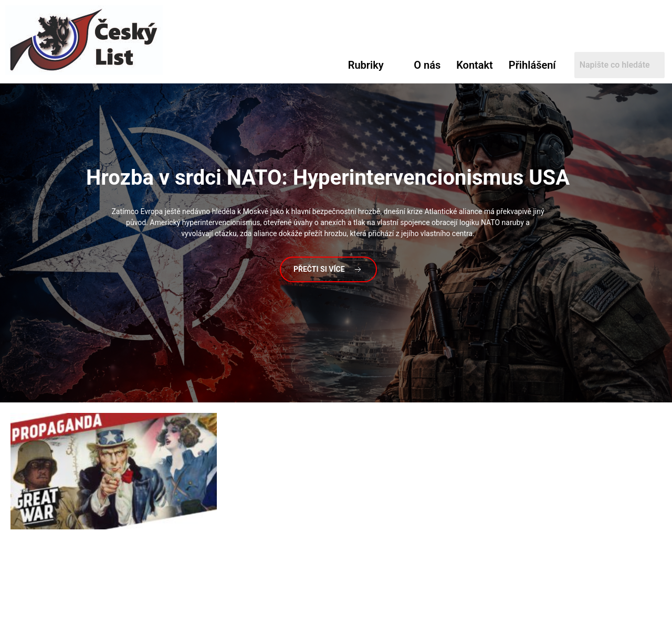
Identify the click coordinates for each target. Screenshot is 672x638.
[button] (373, 65)
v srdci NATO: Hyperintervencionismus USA (328, 178)
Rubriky (366, 65)
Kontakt (475, 65)
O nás (427, 65)
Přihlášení (532, 65)
